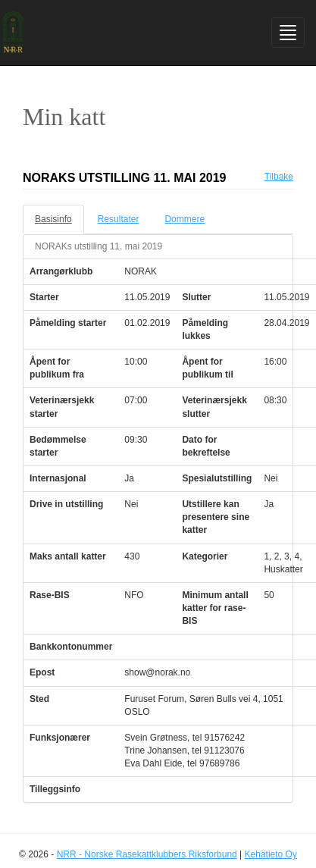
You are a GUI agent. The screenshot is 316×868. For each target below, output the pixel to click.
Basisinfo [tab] (53, 219)
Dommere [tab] (185, 219)
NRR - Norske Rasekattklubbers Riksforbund (147, 854)
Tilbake (279, 177)
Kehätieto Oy (271, 854)
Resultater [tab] (119, 219)
